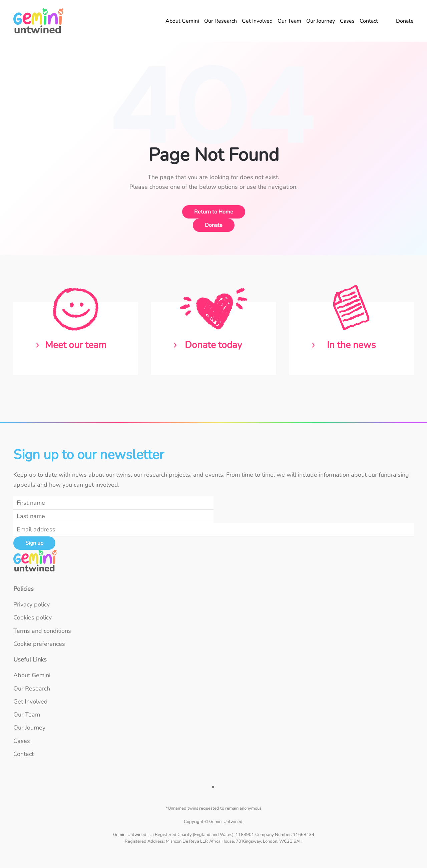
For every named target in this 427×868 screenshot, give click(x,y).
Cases (347, 21)
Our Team (289, 21)
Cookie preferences (39, 644)
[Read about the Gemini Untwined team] (76, 338)
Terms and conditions (42, 631)
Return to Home (214, 212)
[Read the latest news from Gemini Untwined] (351, 338)
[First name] (113, 503)
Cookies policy (33, 617)
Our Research (221, 21)
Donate (405, 21)
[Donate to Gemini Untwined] (213, 338)
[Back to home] (39, 21)
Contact (369, 21)
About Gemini (182, 21)
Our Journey (321, 21)
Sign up (34, 543)
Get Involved (257, 21)
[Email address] (213, 530)
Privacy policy (32, 604)
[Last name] (113, 516)
